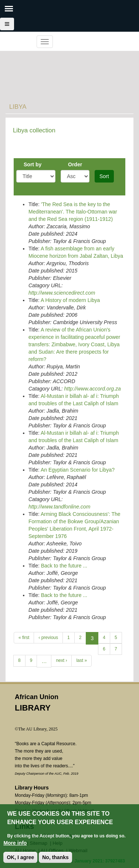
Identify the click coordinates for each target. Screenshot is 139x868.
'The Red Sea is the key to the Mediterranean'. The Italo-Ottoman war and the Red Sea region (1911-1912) (73, 212)
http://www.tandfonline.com (59, 507)
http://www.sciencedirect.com (62, 293)
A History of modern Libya (70, 300)
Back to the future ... (64, 566)
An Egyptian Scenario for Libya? (78, 470)
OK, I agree (20, 857)
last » (82, 660)
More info (15, 843)
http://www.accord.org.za (92, 389)
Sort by (33, 164)
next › (61, 660)
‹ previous (48, 638)
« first (24, 638)
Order (75, 164)
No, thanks (55, 857)
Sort (104, 176)
